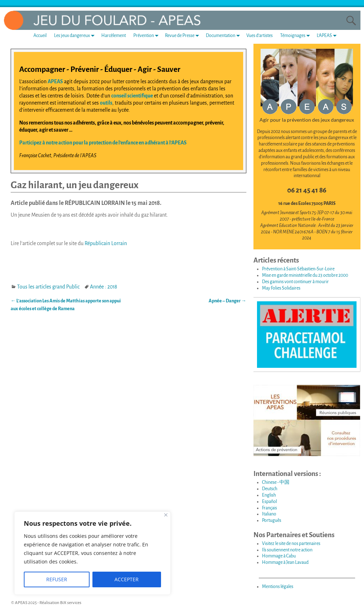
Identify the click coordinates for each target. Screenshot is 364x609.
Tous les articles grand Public (48, 287)
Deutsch (270, 489)
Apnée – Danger (227, 301)
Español (269, 502)
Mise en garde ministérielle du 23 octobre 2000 (305, 275)
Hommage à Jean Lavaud (285, 562)
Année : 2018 (103, 287)
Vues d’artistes (259, 36)
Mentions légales (278, 587)
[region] (92, 553)
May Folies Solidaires (281, 288)
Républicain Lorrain (106, 243)
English (269, 495)
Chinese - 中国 (276, 482)
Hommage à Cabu (279, 556)
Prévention (147, 35)
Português (272, 520)
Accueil (40, 36)
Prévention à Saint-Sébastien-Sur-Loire (298, 269)
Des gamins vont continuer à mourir (295, 282)
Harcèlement (114, 36)
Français (269, 508)
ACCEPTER (127, 579)
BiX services (71, 603)
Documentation (224, 35)
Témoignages (296, 35)
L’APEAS (328, 35)
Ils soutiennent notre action (287, 550)
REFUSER (57, 579)
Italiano (269, 514)
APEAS (55, 81)
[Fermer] (166, 515)
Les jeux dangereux (76, 35)
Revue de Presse (183, 35)
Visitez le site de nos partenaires (291, 544)
